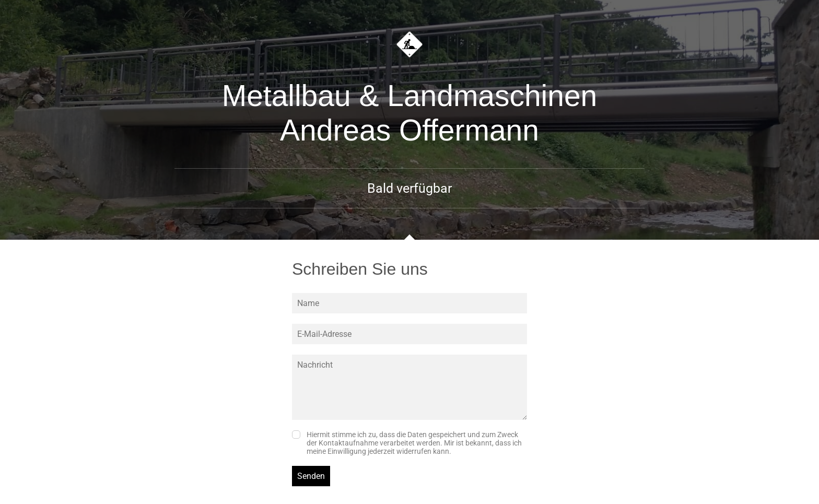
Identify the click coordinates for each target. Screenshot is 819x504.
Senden (311, 476)
